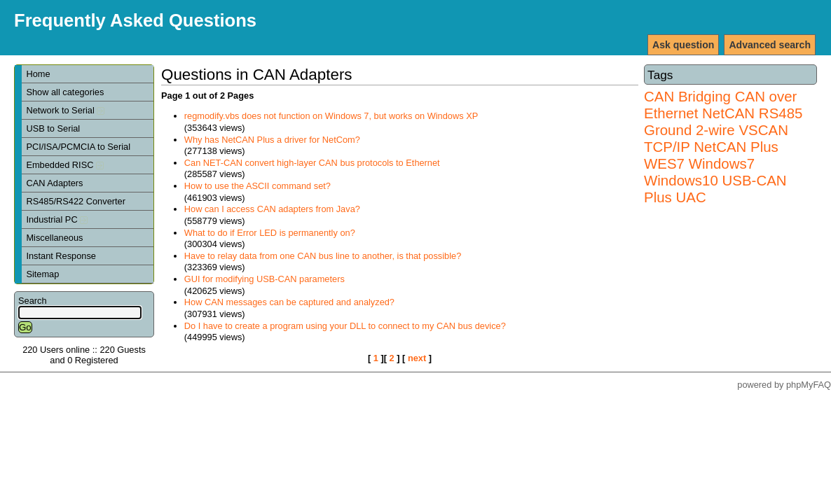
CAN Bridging (687, 96)
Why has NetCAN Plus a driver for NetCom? (272, 140)
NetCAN (728, 113)
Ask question (683, 45)
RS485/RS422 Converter (76, 201)
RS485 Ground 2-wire (723, 121)
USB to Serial (53, 128)
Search (33, 301)
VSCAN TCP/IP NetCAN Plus (716, 138)
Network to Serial (65, 110)
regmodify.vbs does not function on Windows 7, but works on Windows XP (331, 116)
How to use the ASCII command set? (257, 186)
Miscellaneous (54, 238)
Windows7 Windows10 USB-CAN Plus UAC (715, 180)
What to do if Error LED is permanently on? (270, 233)
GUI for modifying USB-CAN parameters (265, 279)
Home (38, 74)
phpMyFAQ (809, 385)
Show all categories (65, 92)
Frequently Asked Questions (135, 20)
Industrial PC (57, 219)
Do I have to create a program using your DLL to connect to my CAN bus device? (345, 326)
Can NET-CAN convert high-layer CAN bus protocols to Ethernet (312, 163)
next (417, 358)
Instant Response (61, 256)
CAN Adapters (54, 183)
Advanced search (770, 45)
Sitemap (42, 274)
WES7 (664, 163)
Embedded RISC (65, 165)
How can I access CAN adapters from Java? (272, 209)
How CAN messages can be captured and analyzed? (289, 302)
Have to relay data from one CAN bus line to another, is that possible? (323, 256)
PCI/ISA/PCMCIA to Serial (78, 147)
